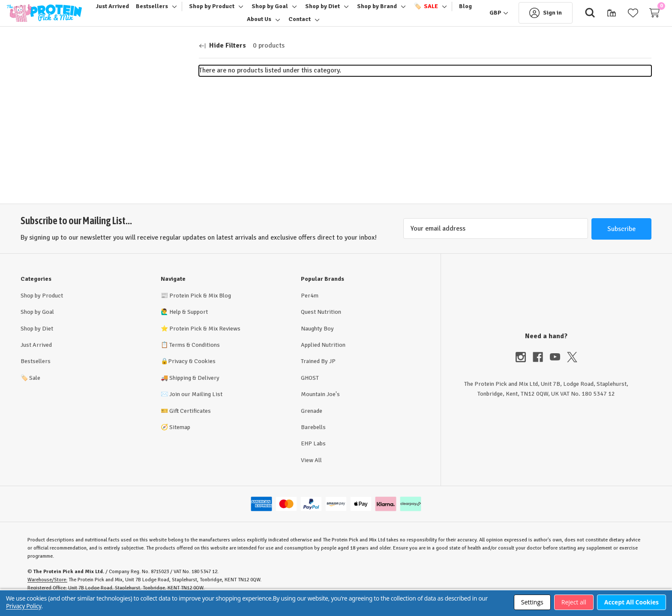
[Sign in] (532, 18)
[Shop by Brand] (387, 12)
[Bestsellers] (162, 12)
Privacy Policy (24, 606)
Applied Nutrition (323, 355)
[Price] (99, 150)
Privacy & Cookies (192, 371)
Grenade (312, 421)
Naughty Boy (317, 339)
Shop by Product (42, 306)
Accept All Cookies (631, 602)
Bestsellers (36, 371)
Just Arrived (36, 355)
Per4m (310, 306)
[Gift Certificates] (598, 18)
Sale (30, 388)
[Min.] (46, 174)
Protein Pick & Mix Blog (200, 306)
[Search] (576, 18)
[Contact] (309, 24)
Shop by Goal (37, 322)
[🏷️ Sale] (436, 12)
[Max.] (100, 174)
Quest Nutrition (321, 322)
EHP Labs (313, 454)
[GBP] (485, 18)
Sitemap (180, 437)
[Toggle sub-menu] (183, 12)
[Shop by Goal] (280, 12)
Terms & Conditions (195, 355)
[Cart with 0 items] (641, 18)
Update (153, 174)
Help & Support (189, 322)
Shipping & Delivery (194, 388)
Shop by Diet (37, 339)
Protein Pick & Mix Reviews (205, 339)
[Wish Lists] (619, 18)
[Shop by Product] (222, 12)
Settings (532, 602)
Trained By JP (318, 371)
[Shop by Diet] (332, 12)
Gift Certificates (190, 421)
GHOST (310, 388)
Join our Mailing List (196, 404)
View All (311, 470)
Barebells (313, 437)
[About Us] (269, 24)
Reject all (574, 602)
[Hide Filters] (222, 56)
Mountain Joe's (320, 404)
